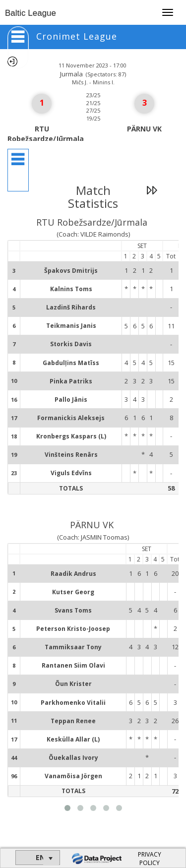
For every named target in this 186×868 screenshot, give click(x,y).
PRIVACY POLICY (150, 859)
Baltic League (31, 13)
